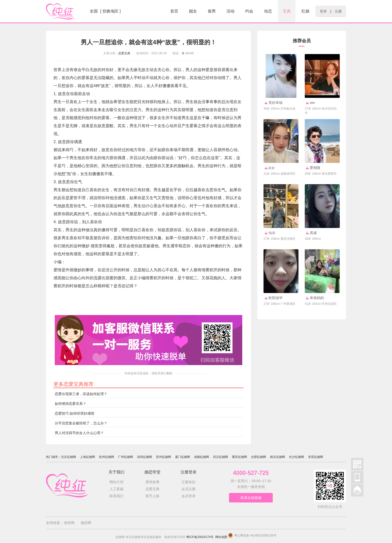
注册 (338, 11)
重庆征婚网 (239, 457)
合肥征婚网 (258, 457)
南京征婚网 (277, 457)
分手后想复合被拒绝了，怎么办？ (81, 423)
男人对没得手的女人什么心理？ (79, 433)
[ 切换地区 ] (110, 11)
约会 (249, 11)
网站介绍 (116, 482)
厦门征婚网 (182, 457)
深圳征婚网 (144, 457)
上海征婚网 (87, 457)
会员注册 (188, 489)
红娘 (305, 11)
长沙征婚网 (296, 457)
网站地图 (221, 537)
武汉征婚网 (220, 457)
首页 (174, 11)
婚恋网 (86, 523)
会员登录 (188, 496)
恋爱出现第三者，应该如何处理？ (81, 394)
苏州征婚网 (163, 457)
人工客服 (116, 489)
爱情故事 (152, 482)
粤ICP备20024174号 (200, 537)
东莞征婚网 (315, 457)
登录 (323, 11)
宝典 (287, 11)
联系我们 (116, 496)
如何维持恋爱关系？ (70, 404)
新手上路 (152, 496)
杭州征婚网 (106, 457)
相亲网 (69, 523)
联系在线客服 (251, 498)
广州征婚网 (125, 457)
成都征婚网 (201, 457)
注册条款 (188, 482)
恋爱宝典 (124, 53)
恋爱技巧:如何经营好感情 (74, 413)
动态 (268, 11)
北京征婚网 (68, 457)
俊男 (212, 11)
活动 (230, 11)
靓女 (193, 11)
